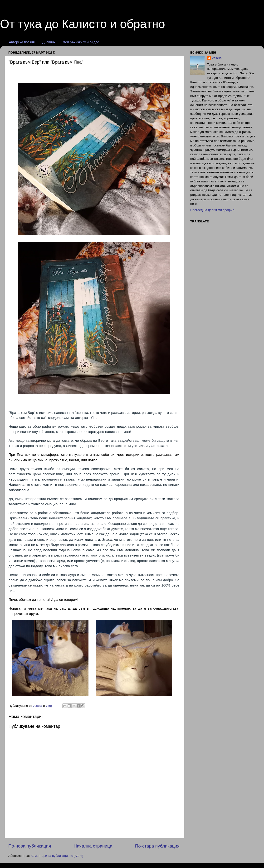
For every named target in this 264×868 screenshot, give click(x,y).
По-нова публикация (30, 846)
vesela (217, 58)
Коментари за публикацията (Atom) (57, 856)
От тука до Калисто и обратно (83, 24)
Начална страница (93, 846)
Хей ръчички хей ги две (81, 42)
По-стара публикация (157, 846)
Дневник (49, 42)
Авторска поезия (22, 42)
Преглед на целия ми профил (212, 210)
